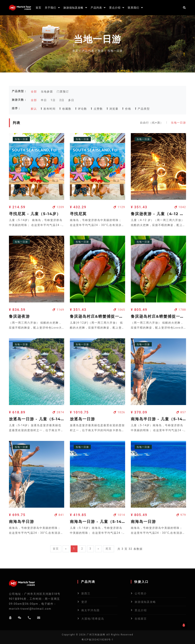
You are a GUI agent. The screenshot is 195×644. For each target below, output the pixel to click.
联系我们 (135, 8)
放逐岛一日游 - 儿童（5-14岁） (37, 419)
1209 (58, 207)
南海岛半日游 (22, 522)
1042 (180, 207)
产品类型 (142, 109)
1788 (180, 310)
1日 (53, 100)
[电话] (30, 618)
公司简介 (141, 593)
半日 (44, 100)
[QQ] (10, 618)
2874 (58, 412)
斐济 (101, 51)
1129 (119, 207)
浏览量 (113, 109)
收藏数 (65, 109)
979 (181, 515)
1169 (58, 310)
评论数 (81, 109)
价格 (127, 109)
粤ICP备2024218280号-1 (97, 640)
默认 (34, 109)
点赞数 (97, 109)
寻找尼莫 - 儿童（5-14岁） (35, 214)
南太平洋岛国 (90, 610)
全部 (34, 92)
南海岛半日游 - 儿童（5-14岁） (158, 419)
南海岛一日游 (143, 522)
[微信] (20, 618)
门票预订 (63, 92)
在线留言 (141, 619)
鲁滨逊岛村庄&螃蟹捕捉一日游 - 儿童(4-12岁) (97, 316)
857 (181, 412)
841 (59, 515)
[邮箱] (39, 618)
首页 (38, 8)
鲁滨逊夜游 (19, 316)
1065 (119, 310)
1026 (119, 412)
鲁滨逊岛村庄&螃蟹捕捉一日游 (158, 316)
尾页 (109, 549)
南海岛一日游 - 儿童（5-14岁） (97, 522)
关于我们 (52, 8)
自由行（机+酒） (152, 123)
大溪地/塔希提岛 (93, 619)
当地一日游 (178, 123)
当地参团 (47, 92)
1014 (119, 515)
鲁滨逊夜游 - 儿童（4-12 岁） (158, 214)
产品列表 (98, 8)
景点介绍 (117, 8)
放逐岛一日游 (82, 419)
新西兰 (86, 593)
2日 (62, 100)
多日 (71, 100)
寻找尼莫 (78, 214)
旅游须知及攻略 (75, 8)
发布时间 (48, 109)
